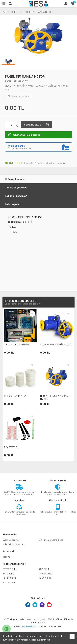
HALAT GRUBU (10, 578)
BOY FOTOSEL (11, 447)
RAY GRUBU (8, 574)
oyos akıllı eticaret (29, 626)
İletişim (6, 557)
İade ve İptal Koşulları (13, 544)
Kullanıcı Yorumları (16, 196)
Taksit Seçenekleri (17, 187)
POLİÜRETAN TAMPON (15, 396)
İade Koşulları (13, 204)
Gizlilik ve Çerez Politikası (51, 540)
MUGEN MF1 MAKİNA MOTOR (38, 12)
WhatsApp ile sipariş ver (25, 135)
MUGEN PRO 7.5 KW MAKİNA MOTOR (54, 397)
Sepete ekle (36, 125)
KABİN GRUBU (46, 574)
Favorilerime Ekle (18, 96)
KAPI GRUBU (45, 569)
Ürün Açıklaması (15, 179)
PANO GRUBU (45, 578)
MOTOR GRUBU (10, 12)
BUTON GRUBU (10, 582)
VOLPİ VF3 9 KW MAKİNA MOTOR (56, 345)
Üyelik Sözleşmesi (11, 540)
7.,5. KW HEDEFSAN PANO (17, 345)
